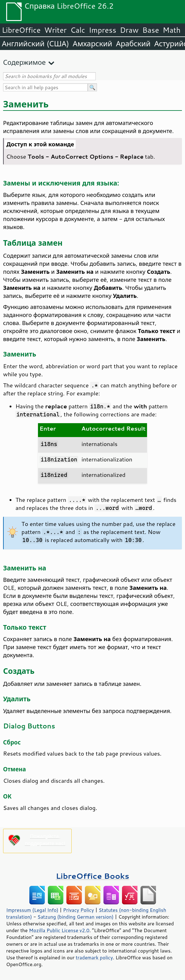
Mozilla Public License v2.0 (59, 930)
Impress (103, 30)
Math (172, 30)
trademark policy (94, 957)
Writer (55, 30)
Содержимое (24, 62)
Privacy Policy (78, 910)
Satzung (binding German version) (76, 917)
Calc (78, 30)
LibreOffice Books (93, 876)
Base (151, 30)
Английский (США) (36, 44)
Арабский (133, 44)
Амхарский (93, 44)
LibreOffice (21, 30)
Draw (129, 30)
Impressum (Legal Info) (32, 910)
